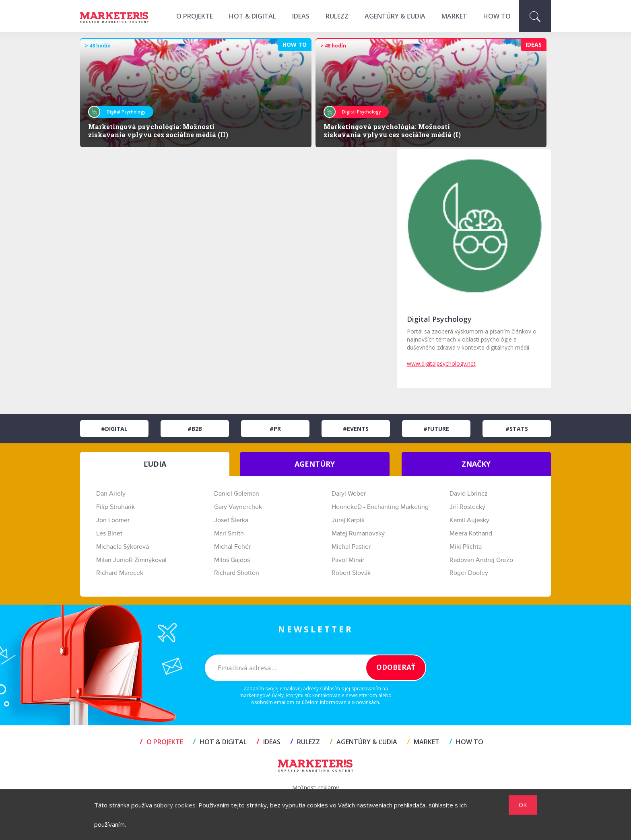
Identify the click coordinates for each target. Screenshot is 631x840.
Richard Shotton (237, 573)
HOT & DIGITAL (253, 16)
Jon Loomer (113, 520)
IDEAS (301, 16)
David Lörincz (469, 494)
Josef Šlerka (231, 520)
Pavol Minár (348, 560)
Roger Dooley (469, 573)
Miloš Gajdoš (232, 560)
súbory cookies (175, 805)
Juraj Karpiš (348, 520)
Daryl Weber (349, 494)
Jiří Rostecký (467, 507)
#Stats (517, 429)
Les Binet (109, 533)
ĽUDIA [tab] (155, 464)
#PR (275, 429)
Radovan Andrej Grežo (481, 560)
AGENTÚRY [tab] (315, 464)
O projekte (195, 16)
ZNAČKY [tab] (476, 464)
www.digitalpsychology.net (441, 363)
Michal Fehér (232, 547)
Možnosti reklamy (315, 787)
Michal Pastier (351, 547)
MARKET (454, 16)
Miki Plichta (466, 547)
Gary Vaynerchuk (238, 507)
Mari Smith (229, 533)
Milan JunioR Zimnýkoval (131, 560)
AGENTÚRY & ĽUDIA (395, 16)
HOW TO (497, 16)
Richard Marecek (120, 573)
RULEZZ (337, 16)
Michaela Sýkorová (123, 547)
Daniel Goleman (237, 494)
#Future (436, 429)
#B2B (195, 429)
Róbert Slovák (351, 573)
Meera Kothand (471, 533)
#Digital (114, 429)
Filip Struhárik (115, 507)
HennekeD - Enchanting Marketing (380, 507)
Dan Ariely (111, 494)
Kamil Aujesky (469, 520)
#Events (356, 429)
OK (523, 805)
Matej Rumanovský (358, 533)
